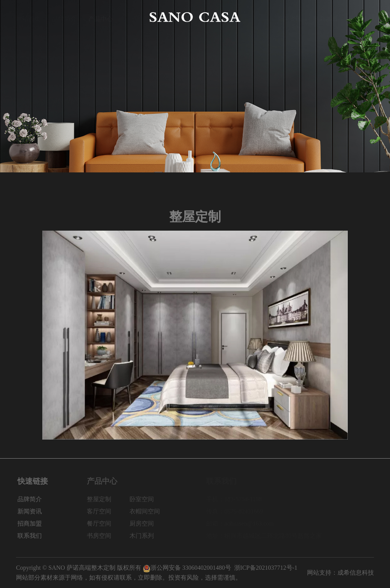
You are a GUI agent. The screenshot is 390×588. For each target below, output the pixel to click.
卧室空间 (147, 499)
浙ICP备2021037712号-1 (266, 568)
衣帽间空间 (150, 511)
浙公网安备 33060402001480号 (187, 568)
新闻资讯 (289, 17)
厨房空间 (147, 523)
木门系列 (147, 536)
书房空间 (105, 536)
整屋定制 (105, 499)
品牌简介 (64, 17)
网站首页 (28, 17)
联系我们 (362, 17)
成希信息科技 (356, 573)
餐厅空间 (105, 523)
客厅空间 (105, 511)
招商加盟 (326, 17)
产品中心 (101, 17)
